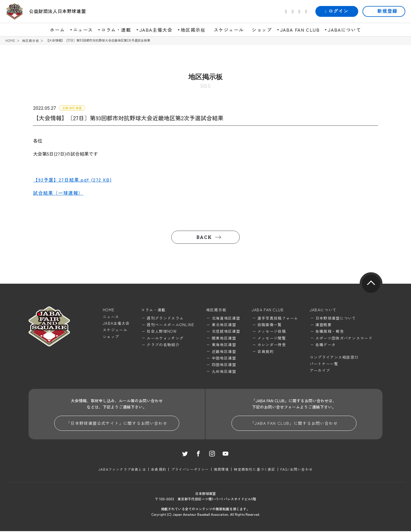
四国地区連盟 (224, 365)
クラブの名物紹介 (163, 345)
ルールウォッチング (165, 338)
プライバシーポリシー (190, 470)
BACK (204, 238)
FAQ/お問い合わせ (296, 470)
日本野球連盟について (336, 318)
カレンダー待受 (272, 345)
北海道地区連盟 (226, 318)
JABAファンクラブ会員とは (123, 470)
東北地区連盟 (224, 325)
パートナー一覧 (324, 364)
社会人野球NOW (162, 332)
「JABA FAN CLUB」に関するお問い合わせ (294, 424)
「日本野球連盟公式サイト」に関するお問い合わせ (117, 424)
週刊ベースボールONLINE (171, 325)
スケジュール (229, 30)
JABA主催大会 (156, 30)
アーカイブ (320, 371)
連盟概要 (324, 325)
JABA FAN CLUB (300, 30)
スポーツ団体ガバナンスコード (344, 338)
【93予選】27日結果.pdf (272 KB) (72, 180)
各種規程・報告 (330, 332)
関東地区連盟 (224, 338)
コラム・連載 (116, 30)
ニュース (83, 30)
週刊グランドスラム (165, 318)
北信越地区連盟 (226, 332)
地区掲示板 (193, 30)
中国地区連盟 (224, 358)
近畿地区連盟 (224, 352)
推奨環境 (221, 470)
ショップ (262, 30)
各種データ (326, 345)
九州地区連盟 (224, 372)
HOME (10, 41)
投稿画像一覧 (270, 325)
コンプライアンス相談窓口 (334, 357)
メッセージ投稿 (272, 332)
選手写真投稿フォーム (278, 318)
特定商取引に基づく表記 (254, 470)
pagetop (371, 284)
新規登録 (387, 11)
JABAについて (344, 30)
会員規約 (266, 352)
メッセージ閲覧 (272, 338)
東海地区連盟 (224, 345)
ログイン (337, 11)
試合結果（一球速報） (58, 193)
